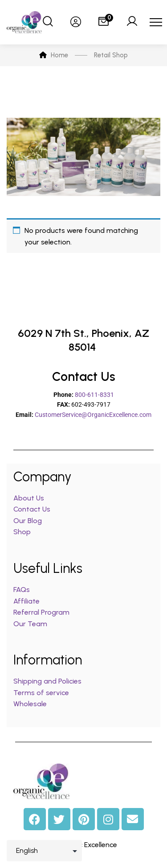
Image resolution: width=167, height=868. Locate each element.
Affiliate (27, 601)
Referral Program (41, 612)
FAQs (22, 590)
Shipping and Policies (47, 681)
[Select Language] (44, 851)
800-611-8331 (94, 395)
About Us (29, 498)
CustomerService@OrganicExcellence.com (93, 415)
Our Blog (28, 521)
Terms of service (41, 693)
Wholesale (30, 704)
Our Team (30, 624)
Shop (22, 532)
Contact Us (32, 509)
